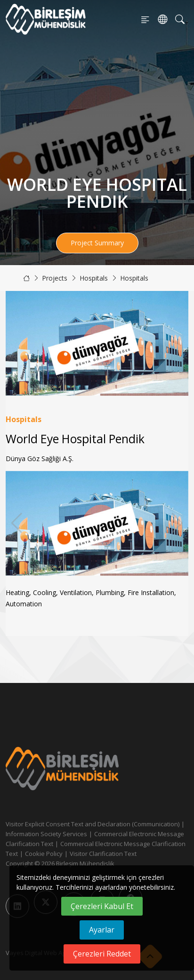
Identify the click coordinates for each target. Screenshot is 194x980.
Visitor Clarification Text (103, 854)
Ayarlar (102, 930)
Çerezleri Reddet (102, 954)
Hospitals (94, 278)
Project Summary (97, 243)
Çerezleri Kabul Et (102, 906)
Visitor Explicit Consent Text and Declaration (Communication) (93, 824)
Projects (55, 278)
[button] (177, 523)
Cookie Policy (44, 854)
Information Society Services (46, 834)
